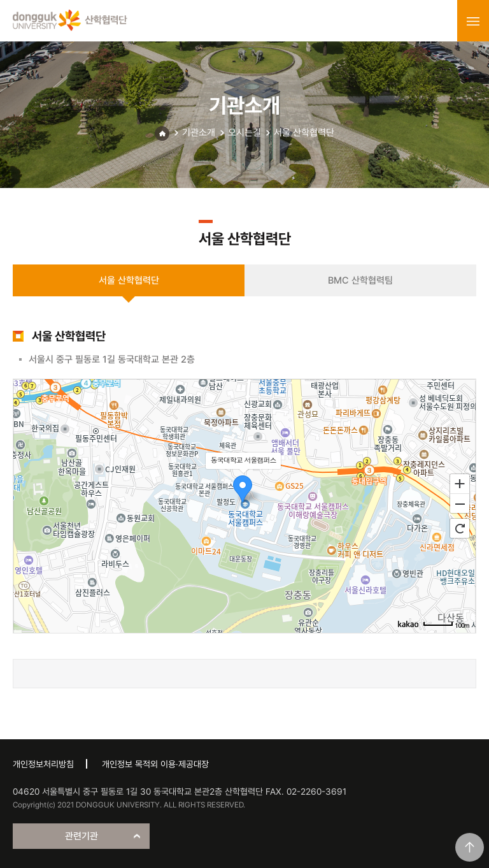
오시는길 (244, 133)
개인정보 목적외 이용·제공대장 (155, 764)
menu (473, 21)
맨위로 (470, 847)
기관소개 (199, 133)
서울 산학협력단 (304, 133)
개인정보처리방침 (43, 764)
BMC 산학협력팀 (360, 280)
